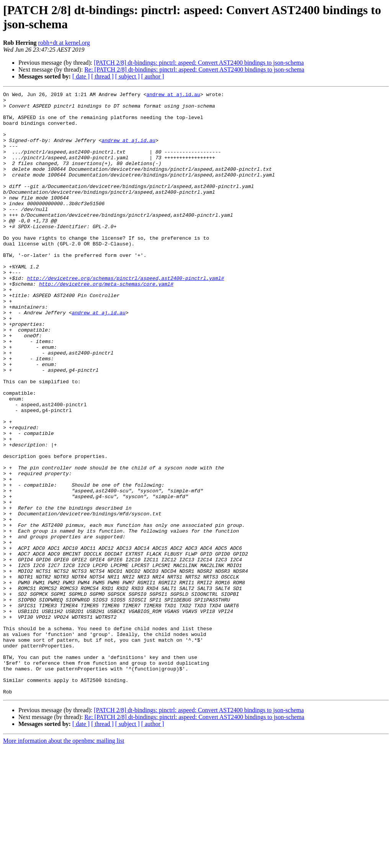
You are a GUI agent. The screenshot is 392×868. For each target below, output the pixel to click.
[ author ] (153, 76)
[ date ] (81, 76)
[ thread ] (102, 76)
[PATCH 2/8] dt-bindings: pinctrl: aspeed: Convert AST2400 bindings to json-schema (199, 63)
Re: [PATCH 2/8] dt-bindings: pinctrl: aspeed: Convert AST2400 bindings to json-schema (194, 69)
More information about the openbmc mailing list (64, 861)
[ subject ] (127, 76)
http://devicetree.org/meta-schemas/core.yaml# (106, 323)
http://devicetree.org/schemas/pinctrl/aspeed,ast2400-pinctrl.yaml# (125, 316)
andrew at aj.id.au (173, 95)
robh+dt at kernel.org (64, 43)
